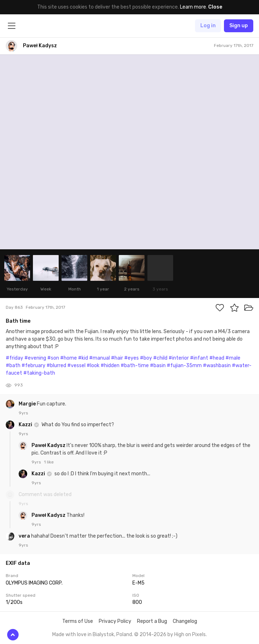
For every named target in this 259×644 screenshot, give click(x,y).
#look (93, 366)
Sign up (239, 26)
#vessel (76, 366)
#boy (146, 358)
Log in (208, 26)
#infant (199, 358)
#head (217, 358)
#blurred (56, 366)
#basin (158, 366)
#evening (35, 358)
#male (233, 358)
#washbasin (217, 366)
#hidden (110, 366)
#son (53, 358)
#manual (99, 358)
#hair (117, 358)
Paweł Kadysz (49, 445)
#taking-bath (39, 373)
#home (69, 358)
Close (215, 7)
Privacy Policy (115, 621)
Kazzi (26, 425)
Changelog (185, 621)
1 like (49, 462)
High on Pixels (190, 635)
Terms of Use (78, 621)
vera (25, 536)
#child (160, 358)
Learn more (193, 7)
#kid (83, 358)
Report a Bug (152, 621)
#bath (13, 366)
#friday (14, 358)
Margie (28, 404)
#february (33, 366)
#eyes (131, 358)
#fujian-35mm (184, 366)
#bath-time (135, 366)
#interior (179, 358)
